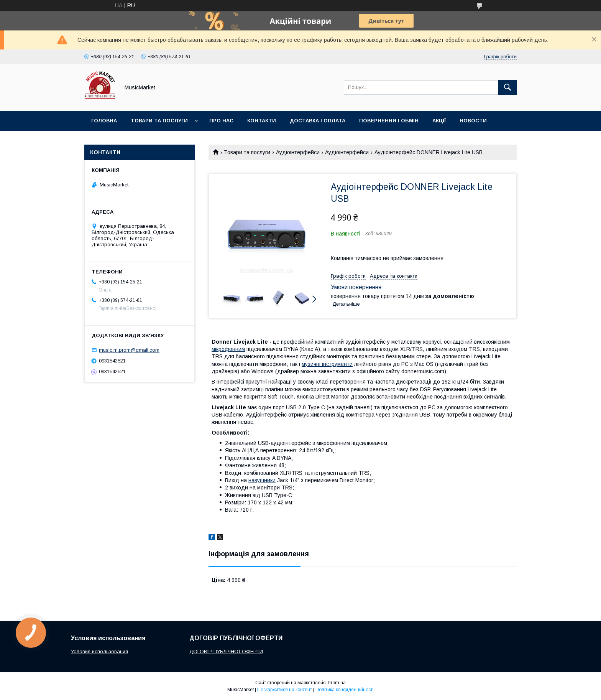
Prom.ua (337, 683)
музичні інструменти (327, 364)
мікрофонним (228, 349)
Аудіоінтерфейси (298, 152)
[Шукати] (507, 87)
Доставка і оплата (318, 121)
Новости (473, 121)
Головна (104, 121)
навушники (262, 480)
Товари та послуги (159, 121)
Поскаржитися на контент (285, 690)
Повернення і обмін (389, 121)
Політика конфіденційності (345, 690)
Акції (439, 121)
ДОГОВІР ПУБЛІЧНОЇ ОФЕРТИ (226, 651)
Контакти (262, 121)
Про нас (221, 121)
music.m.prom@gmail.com (129, 350)
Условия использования (99, 651)
